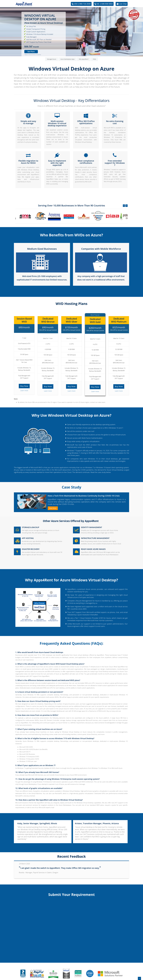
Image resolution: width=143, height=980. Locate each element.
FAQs (94, 59)
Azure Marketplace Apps (68, 59)
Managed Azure (52, 59)
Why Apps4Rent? (84, 59)
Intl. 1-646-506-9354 (104, 4)
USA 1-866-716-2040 (81, 4)
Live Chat (122, 4)
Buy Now (24, 386)
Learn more (24, 390)
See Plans (31, 52)
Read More (53, 508)
